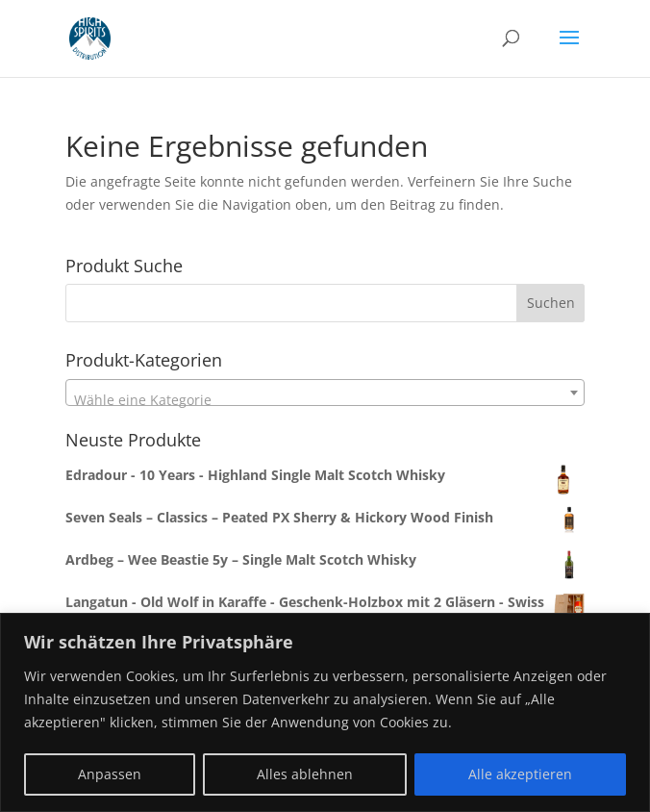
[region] (325, 712)
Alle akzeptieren (520, 774)
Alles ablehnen (305, 774)
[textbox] (325, 400)
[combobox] (325, 303)
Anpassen (110, 774)
